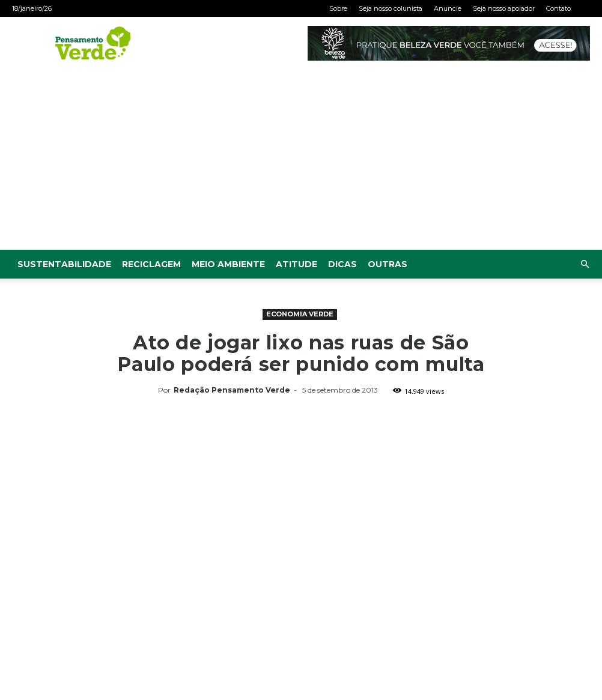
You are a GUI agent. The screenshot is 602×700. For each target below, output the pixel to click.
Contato (558, 8)
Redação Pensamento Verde (232, 390)
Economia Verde (300, 314)
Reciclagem (151, 264)
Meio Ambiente (228, 264)
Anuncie (448, 8)
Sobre (338, 8)
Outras (388, 264)
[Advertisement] (301, 160)
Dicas (342, 264)
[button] (585, 264)
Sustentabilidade (64, 264)
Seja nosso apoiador (504, 8)
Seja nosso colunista (391, 8)
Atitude (296, 264)
